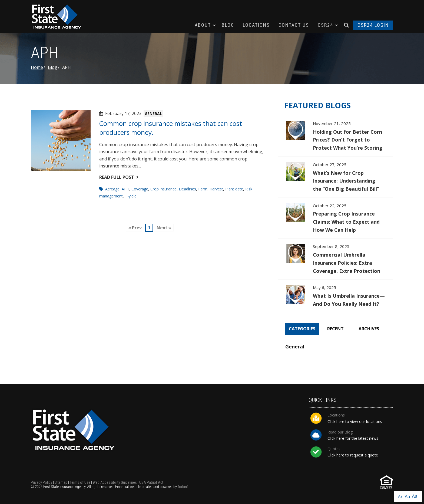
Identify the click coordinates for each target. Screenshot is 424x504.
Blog (228, 25)
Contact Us (294, 25)
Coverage (140, 189)
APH (125, 189)
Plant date (234, 189)
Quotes (334, 449)
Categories (302, 329)
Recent (335, 329)
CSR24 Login (373, 25)
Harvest (216, 189)
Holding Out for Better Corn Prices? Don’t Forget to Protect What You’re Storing (335, 136)
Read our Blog (340, 432)
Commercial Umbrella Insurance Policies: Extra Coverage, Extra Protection (335, 259)
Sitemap (61, 482)
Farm (203, 189)
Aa (400, 496)
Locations (256, 25)
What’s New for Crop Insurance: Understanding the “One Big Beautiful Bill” (335, 177)
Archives (369, 329)
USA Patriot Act (151, 482)
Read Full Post (119, 177)
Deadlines (187, 189)
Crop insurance (163, 189)
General (153, 114)
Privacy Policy (42, 482)
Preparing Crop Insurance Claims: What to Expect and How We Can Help (335, 218)
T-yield (131, 196)
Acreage (112, 189)
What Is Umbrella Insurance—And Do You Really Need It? (335, 296)
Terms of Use (80, 482)
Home (37, 67)
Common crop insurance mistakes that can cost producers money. (171, 128)
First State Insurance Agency (58, 16)
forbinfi (183, 487)
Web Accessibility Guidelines (115, 482)
